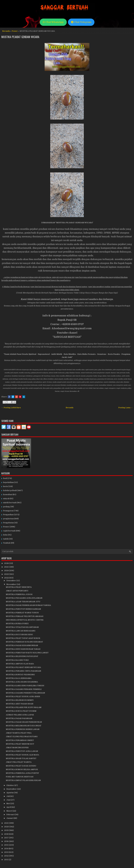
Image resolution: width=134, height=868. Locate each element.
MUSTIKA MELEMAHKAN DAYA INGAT (24, 726)
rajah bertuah (9, 531)
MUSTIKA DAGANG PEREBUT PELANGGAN (25, 693)
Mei (8, 803)
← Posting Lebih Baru (11, 408)
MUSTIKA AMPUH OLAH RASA (20, 664)
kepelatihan (8, 482)
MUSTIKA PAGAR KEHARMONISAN (22, 645)
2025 (7, 567)
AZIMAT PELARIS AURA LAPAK (20, 715)
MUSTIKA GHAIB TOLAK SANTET (21, 758)
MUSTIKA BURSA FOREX (17, 624)
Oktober (10, 785)
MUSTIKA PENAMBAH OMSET (20, 740)
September (12, 789)
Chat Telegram (81, 22)
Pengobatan (8, 523)
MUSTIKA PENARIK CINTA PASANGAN (23, 671)
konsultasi (8, 494)
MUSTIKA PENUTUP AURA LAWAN (22, 751)
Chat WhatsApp (53, 22)
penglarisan (8, 519)
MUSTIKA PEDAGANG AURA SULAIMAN (24, 598)
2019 (7, 830)
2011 (6, 860)
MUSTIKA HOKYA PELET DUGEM (21, 711)
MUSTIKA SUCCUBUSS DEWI (19, 635)
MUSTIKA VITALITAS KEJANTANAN (22, 627)
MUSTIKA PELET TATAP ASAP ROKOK (23, 638)
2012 (7, 856)
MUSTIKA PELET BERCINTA (19, 587)
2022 (7, 578)
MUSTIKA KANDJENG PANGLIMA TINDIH (25, 686)
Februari (11, 814)
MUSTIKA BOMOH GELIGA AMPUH (22, 769)
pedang (6, 507)
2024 (7, 571)
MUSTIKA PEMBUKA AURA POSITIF (22, 773)
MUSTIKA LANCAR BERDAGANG (21, 631)
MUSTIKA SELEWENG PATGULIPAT (22, 656)
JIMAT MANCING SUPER (17, 748)
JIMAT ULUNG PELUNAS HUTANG (22, 737)
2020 (7, 827)
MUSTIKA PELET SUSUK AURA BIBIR (23, 696)
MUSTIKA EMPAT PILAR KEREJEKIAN (23, 780)
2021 (7, 823)
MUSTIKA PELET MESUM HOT (20, 744)
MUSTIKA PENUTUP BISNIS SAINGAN (23, 609)
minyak (6, 499)
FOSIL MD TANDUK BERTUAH (20, 777)
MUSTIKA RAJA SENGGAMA (19, 678)
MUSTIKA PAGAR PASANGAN (19, 718)
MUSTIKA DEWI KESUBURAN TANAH (23, 649)
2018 (7, 834)
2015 (7, 845)
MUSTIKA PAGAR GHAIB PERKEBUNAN (24, 722)
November (12, 584)
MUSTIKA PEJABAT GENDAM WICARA (20, 37)
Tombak (7, 543)
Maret (9, 811)
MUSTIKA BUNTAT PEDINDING (20, 675)
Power (15, 31)
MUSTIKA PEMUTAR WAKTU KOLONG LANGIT (27, 653)
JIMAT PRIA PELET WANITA (19, 762)
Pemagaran (8, 511)
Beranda (6, 31)
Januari (10, 818)
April (9, 807)
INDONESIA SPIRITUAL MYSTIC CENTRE (25, 620)
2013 (7, 852)
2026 (7, 563)
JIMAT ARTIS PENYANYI (17, 591)
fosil (5, 478)
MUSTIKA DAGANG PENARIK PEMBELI (24, 689)
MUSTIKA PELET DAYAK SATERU (21, 766)
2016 (7, 841)
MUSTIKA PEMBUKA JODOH (19, 594)
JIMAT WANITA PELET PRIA (19, 733)
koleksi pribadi (10, 490)
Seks (5, 535)
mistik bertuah (10, 503)
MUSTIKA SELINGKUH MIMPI (20, 700)
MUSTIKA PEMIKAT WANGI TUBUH (22, 613)
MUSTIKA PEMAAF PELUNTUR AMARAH (25, 616)
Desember (11, 581)
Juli (8, 796)
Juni (9, 800)
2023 (7, 574)
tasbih (6, 539)
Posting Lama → (125, 408)
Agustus (10, 793)
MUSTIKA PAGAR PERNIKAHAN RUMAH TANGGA (28, 605)
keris (5, 486)
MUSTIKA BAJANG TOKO (17, 660)
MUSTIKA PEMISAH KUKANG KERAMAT (24, 642)
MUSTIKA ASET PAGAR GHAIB (20, 704)
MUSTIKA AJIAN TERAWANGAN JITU (23, 602)
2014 (7, 849)
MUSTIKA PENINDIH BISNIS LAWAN (23, 729)
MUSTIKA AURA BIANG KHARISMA (22, 682)
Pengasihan (8, 515)
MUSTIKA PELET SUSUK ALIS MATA (22, 755)
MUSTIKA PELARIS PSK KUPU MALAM (24, 707)
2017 (7, 838)
